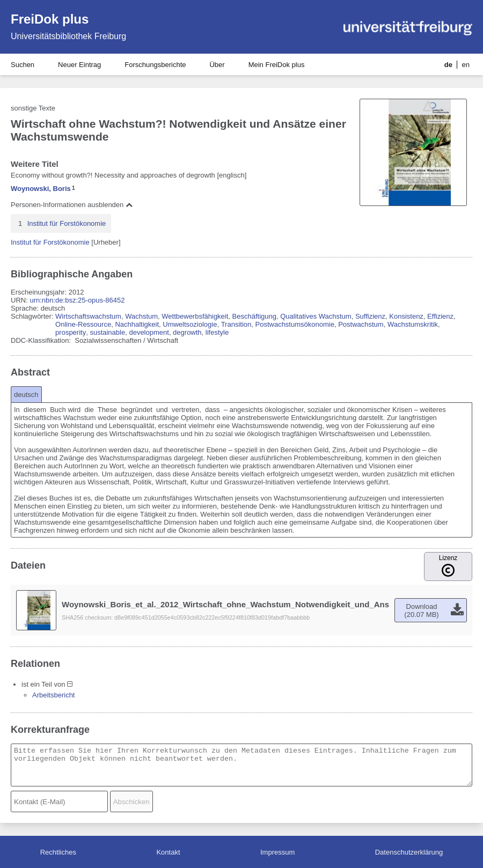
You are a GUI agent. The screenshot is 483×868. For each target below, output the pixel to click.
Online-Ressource (83, 324)
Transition (236, 324)
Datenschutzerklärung (409, 852)
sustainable (107, 332)
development (149, 332)
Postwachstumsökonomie (295, 324)
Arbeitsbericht (53, 695)
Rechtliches (58, 852)
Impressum (277, 852)
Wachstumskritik (413, 324)
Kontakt (168, 852)
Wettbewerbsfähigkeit (195, 316)
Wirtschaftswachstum (88, 316)
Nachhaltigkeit (137, 324)
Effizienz (440, 316)
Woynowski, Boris (41, 189)
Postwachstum (361, 324)
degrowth (187, 332)
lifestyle (217, 332)
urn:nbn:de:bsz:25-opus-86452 (77, 300)
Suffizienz (370, 316)
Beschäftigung (254, 316)
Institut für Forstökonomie (67, 223)
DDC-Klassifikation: (42, 340)
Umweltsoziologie (190, 324)
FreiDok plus (50, 19)
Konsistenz (406, 316)
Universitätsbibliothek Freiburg (68, 36)
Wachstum (141, 316)
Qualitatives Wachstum (316, 316)
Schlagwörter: (33, 316)
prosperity (71, 332)
